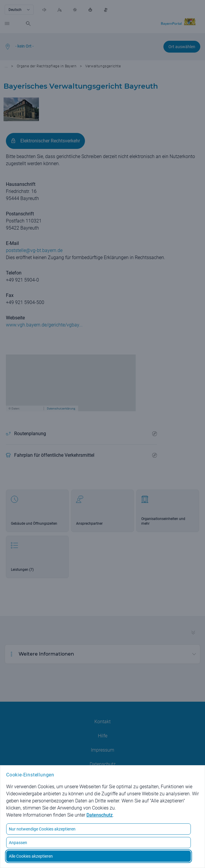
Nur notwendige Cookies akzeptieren (42, 829)
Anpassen (18, 843)
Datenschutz (100, 815)
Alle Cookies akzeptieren (31, 856)
